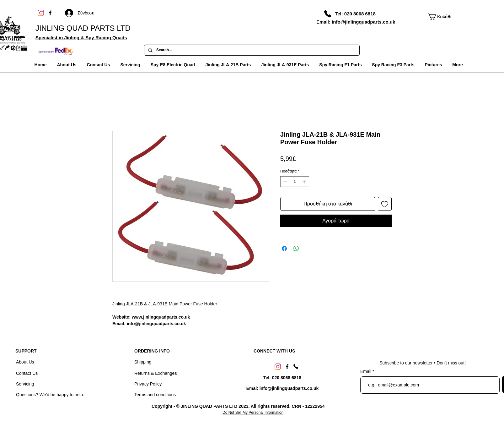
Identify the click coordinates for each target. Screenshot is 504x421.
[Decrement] (285, 182)
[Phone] (328, 14)
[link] (440, 17)
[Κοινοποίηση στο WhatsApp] (296, 249)
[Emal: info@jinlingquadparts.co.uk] (282, 389)
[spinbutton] (295, 182)
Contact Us (27, 373)
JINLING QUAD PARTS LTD (83, 28)
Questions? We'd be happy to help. (50, 395)
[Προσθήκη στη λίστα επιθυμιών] (385, 204)
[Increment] (305, 182)
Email (366, 371)
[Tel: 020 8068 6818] (355, 14)
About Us (26, 362)
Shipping (143, 362)
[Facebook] (50, 13)
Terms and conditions (155, 395)
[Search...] (251, 50)
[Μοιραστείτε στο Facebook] (284, 249)
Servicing (25, 384)
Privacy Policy (148, 384)
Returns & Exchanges (155, 373)
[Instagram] (41, 13)
